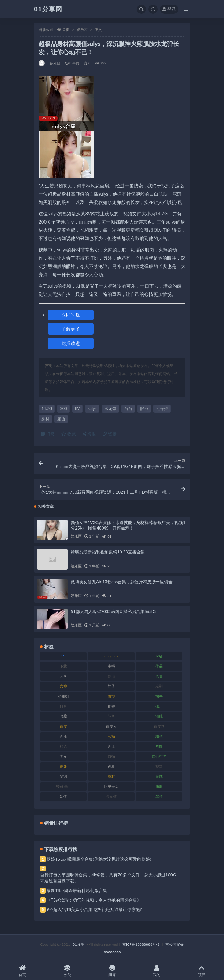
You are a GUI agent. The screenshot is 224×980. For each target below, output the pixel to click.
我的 (157, 971)
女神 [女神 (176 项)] (63, 686)
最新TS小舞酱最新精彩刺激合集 (77, 890)
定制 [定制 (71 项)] (159, 686)
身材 (45, 419)
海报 (89, 434)
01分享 (78, 944)
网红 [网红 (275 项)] (159, 746)
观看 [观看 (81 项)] (111, 766)
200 (63, 408)
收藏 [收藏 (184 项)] (63, 716)
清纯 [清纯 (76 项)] (159, 716)
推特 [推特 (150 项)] (111, 706)
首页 (66, 30)
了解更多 (71, 329)
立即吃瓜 (71, 315)
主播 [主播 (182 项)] (111, 666)
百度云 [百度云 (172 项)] (111, 726)
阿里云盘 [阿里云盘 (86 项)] (111, 786)
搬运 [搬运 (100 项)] (159, 706)
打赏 (48, 434)
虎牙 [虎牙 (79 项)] (63, 766)
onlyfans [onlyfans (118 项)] (111, 656)
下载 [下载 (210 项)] (63, 666)
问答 (112, 971)
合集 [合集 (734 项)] (159, 676)
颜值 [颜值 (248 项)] (63, 796)
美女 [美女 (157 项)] (63, 756)
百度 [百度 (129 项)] (63, 726)
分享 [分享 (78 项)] (63, 676)
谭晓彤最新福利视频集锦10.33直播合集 (108, 552)
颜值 (61, 419)
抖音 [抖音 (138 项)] (63, 706)
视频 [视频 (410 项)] (159, 766)
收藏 (69, 434)
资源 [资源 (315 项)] (63, 776)
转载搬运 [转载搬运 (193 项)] (63, 786)
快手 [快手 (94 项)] (159, 696)
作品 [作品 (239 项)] (159, 666)
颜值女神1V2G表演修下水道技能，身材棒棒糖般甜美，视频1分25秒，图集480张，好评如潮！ (128, 525)
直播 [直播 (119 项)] (63, 736)
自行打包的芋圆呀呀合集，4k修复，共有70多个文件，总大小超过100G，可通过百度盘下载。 (110, 878)
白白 (128, 408)
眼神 (144, 408)
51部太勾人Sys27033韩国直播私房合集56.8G (113, 611)
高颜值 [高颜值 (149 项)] (111, 796)
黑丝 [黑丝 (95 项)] (159, 796)
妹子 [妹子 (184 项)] (111, 686)
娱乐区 (82, 30)
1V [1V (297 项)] (63, 656)
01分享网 (48, 9)
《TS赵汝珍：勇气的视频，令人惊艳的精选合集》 (94, 900)
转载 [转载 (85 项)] (159, 776)
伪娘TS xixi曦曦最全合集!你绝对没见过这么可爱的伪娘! (99, 859)
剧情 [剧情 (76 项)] (111, 676)
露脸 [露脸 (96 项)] (159, 786)
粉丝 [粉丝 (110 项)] (159, 736)
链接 (110, 434)
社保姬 (162, 408)
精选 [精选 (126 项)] (63, 746)
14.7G (47, 408)
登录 (169, 9)
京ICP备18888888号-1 (141, 944)
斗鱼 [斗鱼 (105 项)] (111, 716)
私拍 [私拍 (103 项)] (111, 736)
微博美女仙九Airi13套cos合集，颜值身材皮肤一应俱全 (122, 582)
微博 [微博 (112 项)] (111, 696)
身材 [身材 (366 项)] (111, 776)
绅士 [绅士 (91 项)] (111, 746)
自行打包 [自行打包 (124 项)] (159, 756)
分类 (67, 971)
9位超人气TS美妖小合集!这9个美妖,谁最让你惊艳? (94, 909)
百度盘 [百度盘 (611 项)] (159, 726)
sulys (92, 408)
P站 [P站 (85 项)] (159, 656)
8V (77, 408)
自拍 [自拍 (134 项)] (111, 756)
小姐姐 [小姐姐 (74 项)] (63, 696)
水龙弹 (110, 408)
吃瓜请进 (71, 343)
